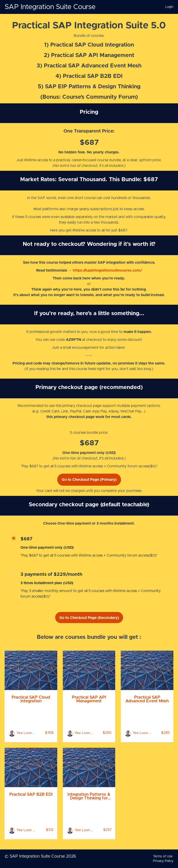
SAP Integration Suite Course (50, 7)
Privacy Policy (163, 861)
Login (169, 7)
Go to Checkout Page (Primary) (89, 480)
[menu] (167, 7)
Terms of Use (163, 856)
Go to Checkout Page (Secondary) (89, 618)
